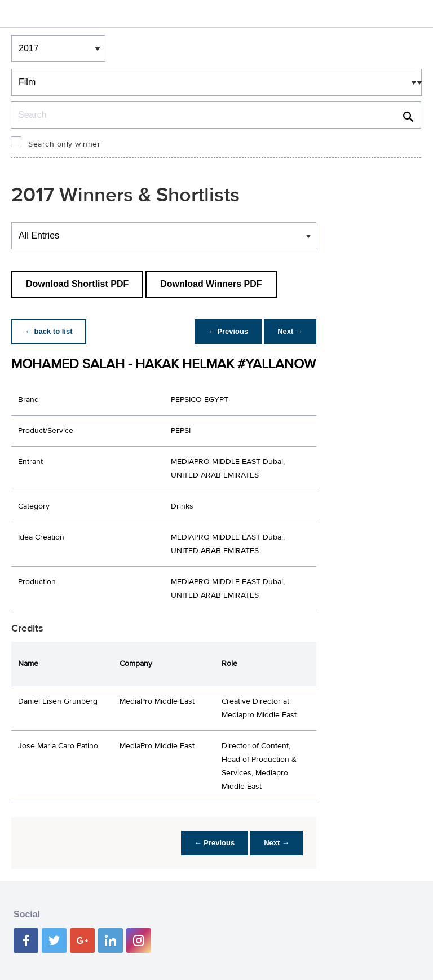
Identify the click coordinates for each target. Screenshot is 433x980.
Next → (290, 331)
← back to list (49, 331)
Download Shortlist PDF (77, 284)
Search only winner (64, 144)
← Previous (228, 331)
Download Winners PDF (211, 284)
